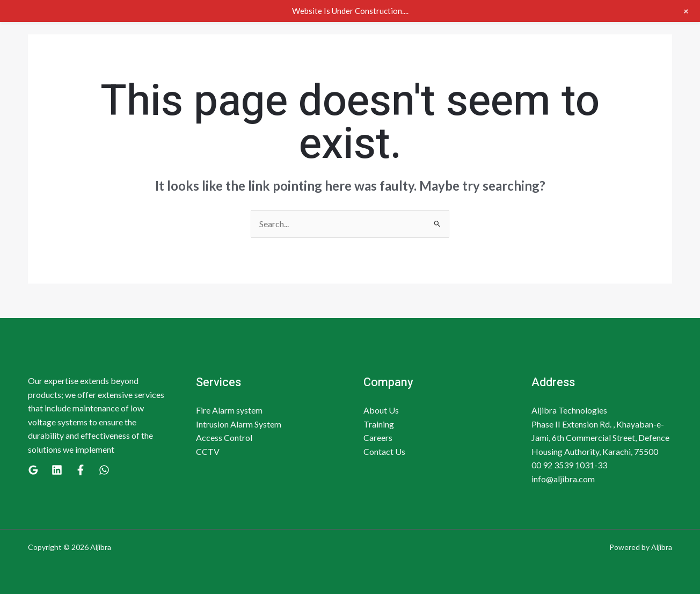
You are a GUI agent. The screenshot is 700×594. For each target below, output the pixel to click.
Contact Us (384, 451)
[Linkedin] (57, 470)
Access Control (224, 437)
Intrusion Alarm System (239, 424)
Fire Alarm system (229, 410)
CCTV (208, 451)
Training (379, 424)
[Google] (33, 470)
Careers (378, 437)
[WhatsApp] (104, 470)
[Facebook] (81, 470)
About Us (381, 410)
